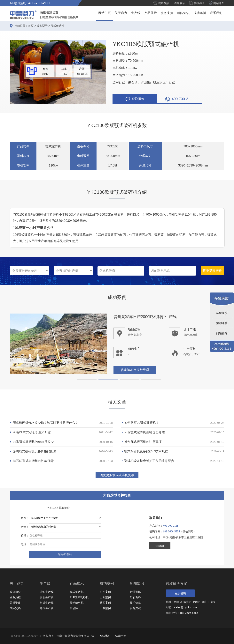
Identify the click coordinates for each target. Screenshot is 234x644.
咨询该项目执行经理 (135, 370)
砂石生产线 (47, 592)
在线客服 (160, 546)
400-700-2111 (180, 99)
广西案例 (105, 592)
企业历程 (15, 597)
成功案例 (200, 13)
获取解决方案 (176, 584)
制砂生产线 (47, 603)
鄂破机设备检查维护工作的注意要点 (149, 461)
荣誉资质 (15, 603)
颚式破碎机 (58, 26)
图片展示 (179, 3)
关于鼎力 (121, 13)
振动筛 (74, 608)
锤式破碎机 (77, 592)
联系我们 (216, 13)
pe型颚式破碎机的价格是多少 (33, 442)
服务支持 (167, 13)
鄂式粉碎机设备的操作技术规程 (146, 451)
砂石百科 (135, 597)
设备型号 (42, 26)
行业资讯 (135, 592)
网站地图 (219, 3)
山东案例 (105, 608)
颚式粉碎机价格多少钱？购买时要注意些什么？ (45, 423)
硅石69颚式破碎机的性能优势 (33, 461)
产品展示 (151, 13)
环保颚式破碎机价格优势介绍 (144, 432)
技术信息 (135, 603)
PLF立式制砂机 (79, 597)
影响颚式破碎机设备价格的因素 (35, 451)
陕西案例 (105, 603)
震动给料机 (77, 603)
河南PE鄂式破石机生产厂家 (32, 432)
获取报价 (135, 99)
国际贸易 (15, 608)
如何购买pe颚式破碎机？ (142, 423)
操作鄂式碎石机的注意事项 (143, 442)
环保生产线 (47, 608)
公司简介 (15, 592)
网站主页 (105, 13)
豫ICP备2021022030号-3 (26, 636)
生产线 (136, 13)
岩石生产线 (47, 597)
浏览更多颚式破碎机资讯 (117, 475)
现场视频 (164, 3)
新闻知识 (183, 13)
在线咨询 (199, 3)
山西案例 (105, 597)
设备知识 (135, 608)
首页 (31, 26)
